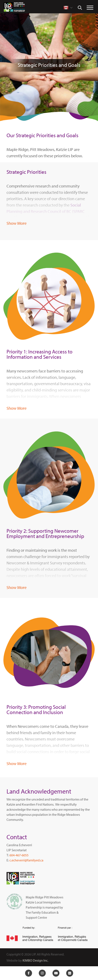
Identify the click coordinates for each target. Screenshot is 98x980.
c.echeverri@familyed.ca (26, 860)
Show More (17, 223)
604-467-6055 (19, 855)
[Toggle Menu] (90, 8)
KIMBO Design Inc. (35, 960)
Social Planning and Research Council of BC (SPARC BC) (46, 211)
